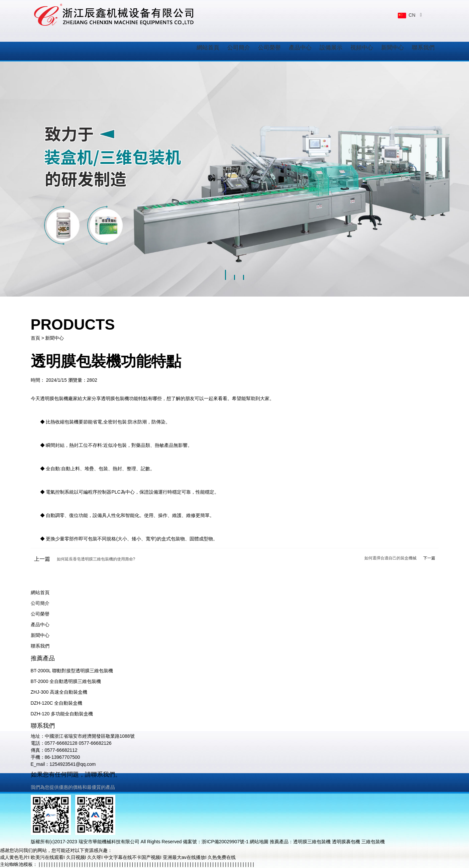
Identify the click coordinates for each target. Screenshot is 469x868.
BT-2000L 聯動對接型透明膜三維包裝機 (72, 671)
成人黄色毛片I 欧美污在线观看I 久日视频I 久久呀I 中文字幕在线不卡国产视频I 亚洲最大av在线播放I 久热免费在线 (118, 857)
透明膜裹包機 (346, 842)
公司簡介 (239, 48)
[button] (225, 272)
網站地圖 (259, 842)
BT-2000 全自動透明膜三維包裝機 (66, 681)
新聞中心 (392, 48)
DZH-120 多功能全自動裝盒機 (62, 714)
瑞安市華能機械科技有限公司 (109, 842)
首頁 (35, 338)
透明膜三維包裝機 (312, 842)
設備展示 (331, 48)
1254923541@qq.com (73, 764)
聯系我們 (423, 48)
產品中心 (300, 48)
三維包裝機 (373, 842)
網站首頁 (208, 48)
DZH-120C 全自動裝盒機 (57, 703)
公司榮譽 (269, 48)
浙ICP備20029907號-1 (225, 842)
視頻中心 (362, 48)
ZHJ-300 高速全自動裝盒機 (59, 692)
